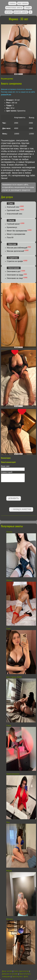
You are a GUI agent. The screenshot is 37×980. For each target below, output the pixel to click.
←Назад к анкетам (21, 509)
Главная (12, 3)
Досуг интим (7, 971)
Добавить (14, 498)
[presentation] (16, 490)
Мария (9, 871)
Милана (10, 919)
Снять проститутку (21, 971)
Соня (8, 629)
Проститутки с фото (20, 977)
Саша (9, 726)
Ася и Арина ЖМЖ (14, 677)
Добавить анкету (21, 12)
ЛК (30, 12)
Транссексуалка (13, 774)
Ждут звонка (23, 3)
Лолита (10, 532)
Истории (9, 12)
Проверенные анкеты (14, 8)
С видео (28, 8)
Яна (8, 822)
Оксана (9, 580)
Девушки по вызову (10, 974)
